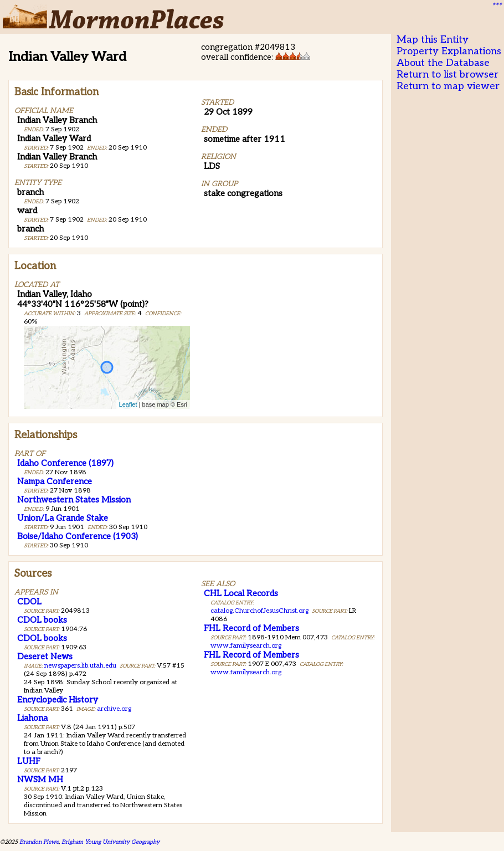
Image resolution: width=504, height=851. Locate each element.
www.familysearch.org (246, 646)
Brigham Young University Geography (110, 842)
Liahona (32, 718)
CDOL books (42, 620)
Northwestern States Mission (74, 500)
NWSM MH (40, 780)
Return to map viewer (448, 86)
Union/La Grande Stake (63, 518)
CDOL (29, 602)
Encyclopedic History (58, 700)
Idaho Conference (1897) (65, 463)
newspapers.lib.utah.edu (80, 666)
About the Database (443, 63)
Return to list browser (448, 75)
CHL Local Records (241, 593)
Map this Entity (433, 40)
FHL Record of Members (251, 628)
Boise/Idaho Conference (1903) (78, 536)
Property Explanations (449, 51)
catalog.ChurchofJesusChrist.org (259, 611)
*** (496, 6)
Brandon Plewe (39, 842)
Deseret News (45, 657)
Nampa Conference (55, 481)
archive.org (114, 709)
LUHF (29, 761)
